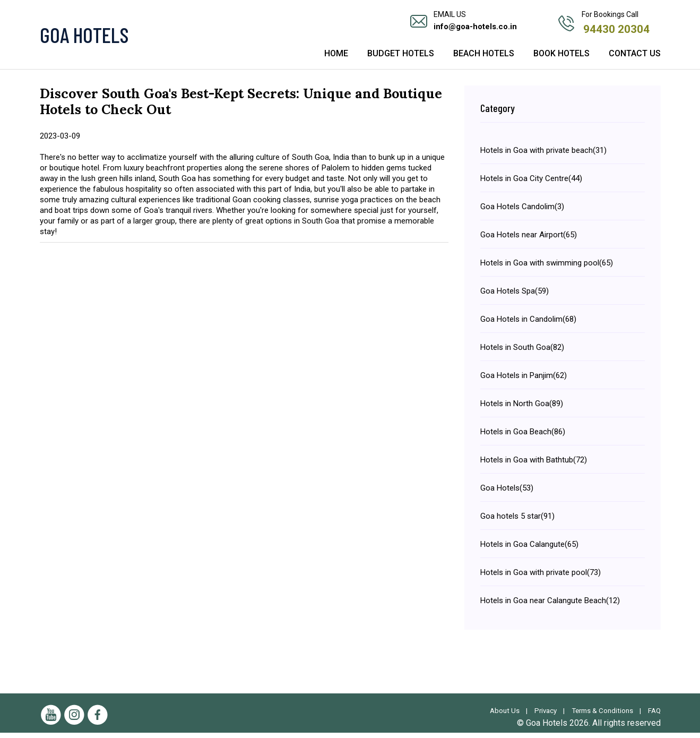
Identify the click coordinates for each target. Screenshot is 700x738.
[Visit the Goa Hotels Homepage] (138, 37)
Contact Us (635, 60)
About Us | (504, 716)
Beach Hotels (484, 60)
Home (336, 60)
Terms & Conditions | (606, 716)
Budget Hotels (401, 60)
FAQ (654, 716)
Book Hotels (561, 60)
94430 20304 (617, 28)
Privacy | (546, 716)
